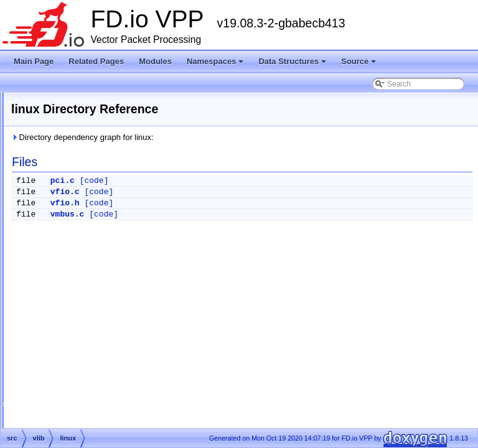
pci (66, 280)
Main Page (34, 61)
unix (68, 295)
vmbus (72, 310)
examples (67, 205)
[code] (250, 181)
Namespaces (216, 65)
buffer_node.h (84, 370)
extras (51, 175)
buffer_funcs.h (85, 355)
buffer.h (73, 340)
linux (69, 265)
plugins (63, 220)
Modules (155, 61)
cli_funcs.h (79, 414)
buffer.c (73, 325)
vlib (57, 250)
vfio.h (221, 203)
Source (359, 65)
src (46, 190)
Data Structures (293, 65)
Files (39, 161)
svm (58, 235)
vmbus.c (223, 214)
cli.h (68, 399)
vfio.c (221, 192)
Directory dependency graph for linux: (238, 137)
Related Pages (96, 61)
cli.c (68, 385)
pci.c (218, 181)
